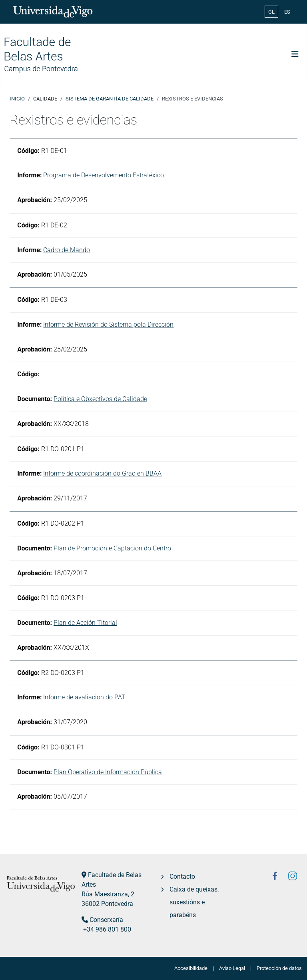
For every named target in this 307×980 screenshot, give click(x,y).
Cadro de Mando (67, 250)
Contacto (182, 877)
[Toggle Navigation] (295, 54)
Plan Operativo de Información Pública (108, 772)
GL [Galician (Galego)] (271, 12)
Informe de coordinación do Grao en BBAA (102, 473)
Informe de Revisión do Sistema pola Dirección (108, 324)
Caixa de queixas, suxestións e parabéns (194, 902)
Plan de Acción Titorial (85, 623)
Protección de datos (279, 968)
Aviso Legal (232, 968)
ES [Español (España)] (287, 12)
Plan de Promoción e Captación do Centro (112, 548)
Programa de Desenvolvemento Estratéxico (104, 175)
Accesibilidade (191, 968)
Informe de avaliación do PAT (84, 697)
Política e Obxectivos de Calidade (100, 399)
